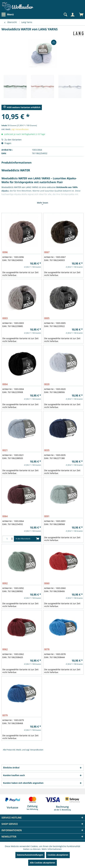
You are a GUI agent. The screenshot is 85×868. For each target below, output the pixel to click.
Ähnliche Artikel (11, 768)
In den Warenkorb (27, 538)
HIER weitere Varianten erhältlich (22, 107)
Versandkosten (37, 750)
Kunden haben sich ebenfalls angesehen (23, 783)
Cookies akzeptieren (58, 855)
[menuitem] (8, 15)
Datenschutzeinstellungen (30, 855)
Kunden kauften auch (14, 775)
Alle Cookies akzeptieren (43, 863)
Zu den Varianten (12, 140)
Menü (8, 15)
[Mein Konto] (73, 15)
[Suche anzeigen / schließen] (65, 15)
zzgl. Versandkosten (20, 129)
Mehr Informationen (52, 849)
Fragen (6, 143)
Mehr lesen (43, 203)
